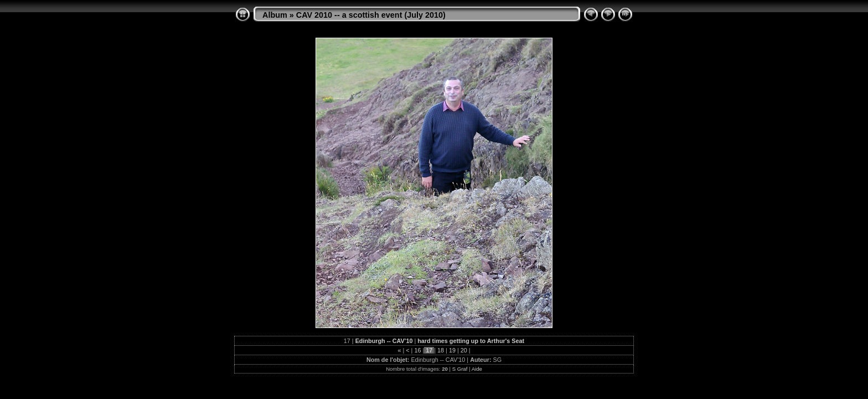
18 (441, 350)
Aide (477, 369)
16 (417, 350)
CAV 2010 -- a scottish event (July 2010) (371, 15)
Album (275, 15)
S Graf (460, 369)
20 (464, 350)
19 (452, 350)
